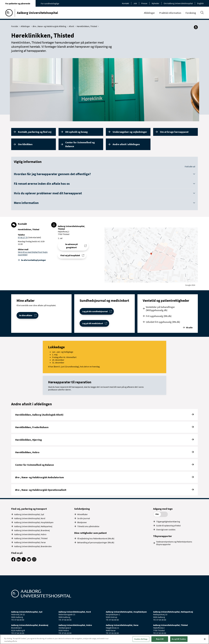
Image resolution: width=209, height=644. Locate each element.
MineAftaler (83, 514)
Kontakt (125, 3)
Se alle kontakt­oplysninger (33, 260)
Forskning (191, 13)
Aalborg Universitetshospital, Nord (30, 518)
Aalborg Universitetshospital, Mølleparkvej (33, 526)
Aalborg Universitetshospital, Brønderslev (33, 546)
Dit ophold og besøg (76, 132)
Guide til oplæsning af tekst (168, 526)
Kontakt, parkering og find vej (35, 132)
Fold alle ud (190, 166)
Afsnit (72, 26)
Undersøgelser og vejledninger (130, 132)
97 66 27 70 (23, 237)
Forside (15, 26)
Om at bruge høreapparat (174, 132)
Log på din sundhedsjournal (95, 311)
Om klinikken (25, 144)
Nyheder (155, 3)
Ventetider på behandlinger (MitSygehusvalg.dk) (160, 309)
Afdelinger (149, 13)
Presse (144, 3)
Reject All (160, 639)
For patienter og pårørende (18, 3)
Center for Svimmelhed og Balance (80, 144)
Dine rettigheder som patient (90, 533)
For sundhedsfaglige (50, 3)
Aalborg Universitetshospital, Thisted (31, 538)
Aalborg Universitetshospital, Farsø (30, 542)
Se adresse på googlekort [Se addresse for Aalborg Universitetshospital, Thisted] (71, 246)
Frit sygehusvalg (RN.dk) (159, 316)
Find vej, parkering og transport (29, 509)
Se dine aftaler (26, 315)
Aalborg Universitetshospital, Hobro (30, 534)
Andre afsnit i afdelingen (126, 144)
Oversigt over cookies (166, 530)
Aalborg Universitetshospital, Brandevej (32, 530)
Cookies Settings (141, 639)
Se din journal (84, 518)
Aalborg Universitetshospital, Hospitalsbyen (34, 522)
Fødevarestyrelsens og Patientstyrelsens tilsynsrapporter (174, 543)
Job (135, 3)
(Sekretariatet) (34, 237)
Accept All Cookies (179, 639)
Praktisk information (170, 13)
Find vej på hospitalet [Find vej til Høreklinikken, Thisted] (70, 255)
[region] (104, 639)
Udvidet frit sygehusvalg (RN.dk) (163, 322)
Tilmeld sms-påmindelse (88, 526)
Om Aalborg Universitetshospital (178, 3)
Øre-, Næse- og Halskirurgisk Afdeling (50, 26)
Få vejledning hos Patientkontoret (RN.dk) (96, 538)
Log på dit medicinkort (93, 323)
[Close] (205, 639)
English (200, 3)
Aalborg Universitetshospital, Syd (29, 514)
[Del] (196, 27)
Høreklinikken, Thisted (87, 26)
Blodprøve (82, 522)
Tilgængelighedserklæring (168, 522)
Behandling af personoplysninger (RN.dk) (96, 542)
